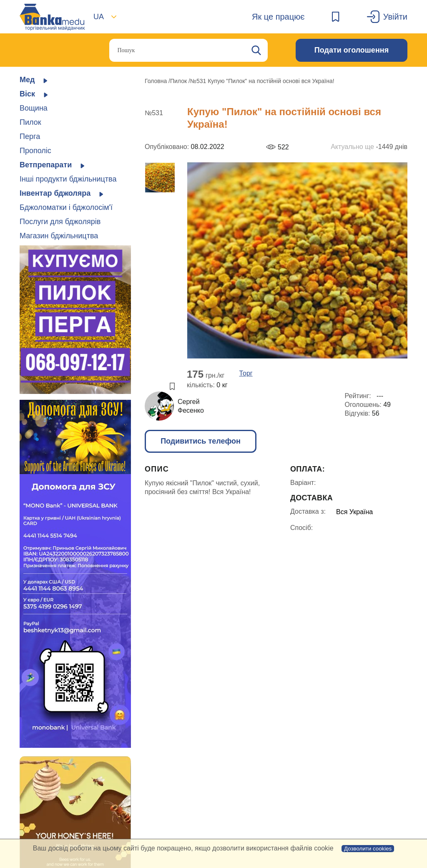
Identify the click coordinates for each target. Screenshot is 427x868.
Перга (30, 136)
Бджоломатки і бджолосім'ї (66, 207)
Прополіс (35, 151)
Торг (246, 373)
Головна (157, 81)
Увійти (395, 17)
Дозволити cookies (368, 849)
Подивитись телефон (201, 441)
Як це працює (278, 17)
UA (99, 17)
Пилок (30, 122)
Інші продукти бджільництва (68, 179)
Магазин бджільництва (59, 236)
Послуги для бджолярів (60, 222)
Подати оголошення (352, 50)
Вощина (34, 108)
